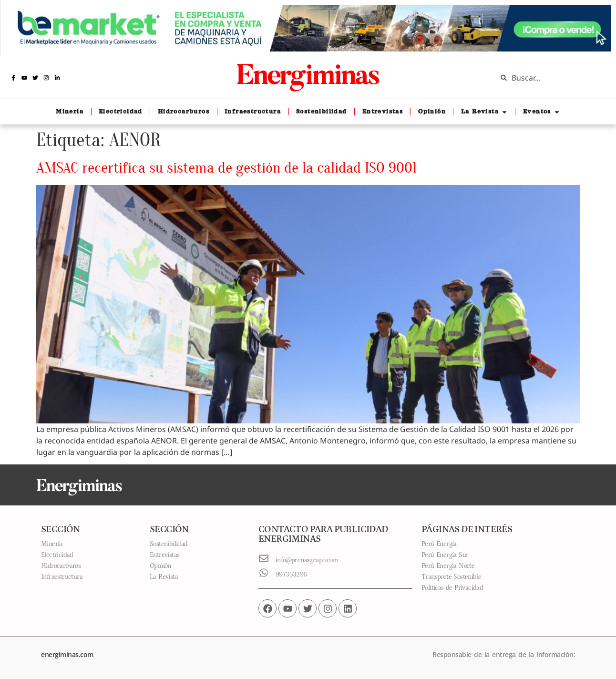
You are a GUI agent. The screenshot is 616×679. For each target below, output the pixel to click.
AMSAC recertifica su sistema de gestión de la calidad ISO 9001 (226, 168)
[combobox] (549, 78)
